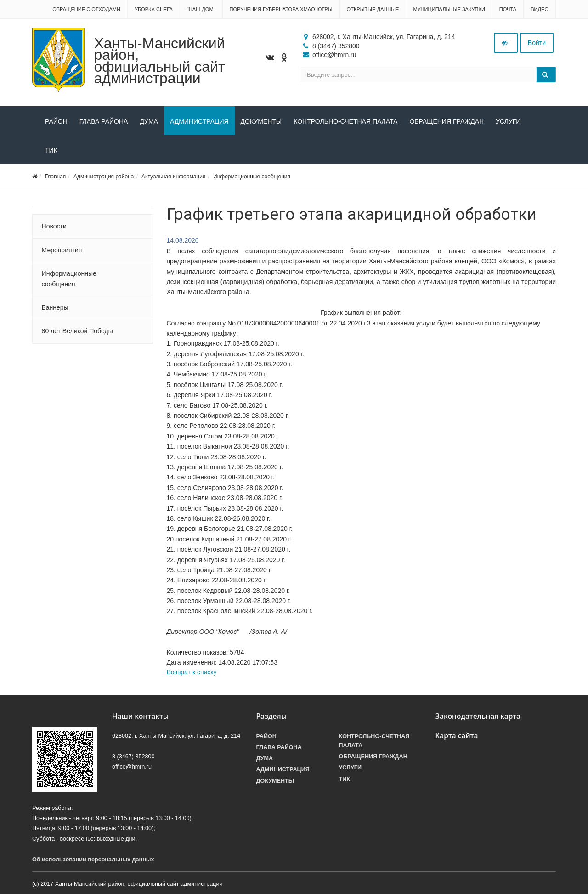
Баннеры (55, 307)
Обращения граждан (447, 121)
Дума (149, 121)
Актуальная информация (173, 177)
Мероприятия (62, 250)
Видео (540, 9)
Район (56, 121)
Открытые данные (373, 9)
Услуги (508, 121)
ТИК (51, 150)
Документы (261, 121)
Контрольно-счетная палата (345, 121)
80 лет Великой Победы (77, 331)
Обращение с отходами (86, 9)
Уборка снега (154, 9)
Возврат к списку (192, 672)
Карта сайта (457, 736)
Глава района (104, 121)
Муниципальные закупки (449, 9)
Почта (508, 9)
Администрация (199, 121)
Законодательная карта (478, 716)
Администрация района (104, 177)
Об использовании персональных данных (93, 860)
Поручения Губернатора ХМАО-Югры (281, 9)
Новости (54, 226)
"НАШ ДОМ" (201, 9)
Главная (56, 177)
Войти (537, 43)
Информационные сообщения (252, 177)
